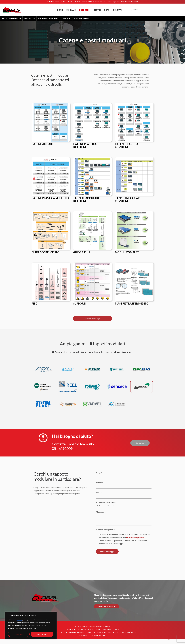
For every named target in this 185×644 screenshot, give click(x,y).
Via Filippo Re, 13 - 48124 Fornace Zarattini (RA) (123, 2)
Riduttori (67, 18)
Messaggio (124, 518)
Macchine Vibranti (82, 18)
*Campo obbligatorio (105, 530)
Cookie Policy (95, 635)
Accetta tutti (42, 634)
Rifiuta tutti (19, 634)
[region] (31, 625)
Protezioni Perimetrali (11, 18)
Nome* (124, 475)
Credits (104, 635)
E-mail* (124, 495)
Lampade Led (29, 18)
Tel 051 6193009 (66, 2)
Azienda (124, 485)
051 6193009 (62, 448)
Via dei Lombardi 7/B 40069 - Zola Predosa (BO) (91, 2)
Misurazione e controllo (49, 18)
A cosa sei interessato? (124, 505)
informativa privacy (135, 537)
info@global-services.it (76, 632)
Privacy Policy (83, 635)
